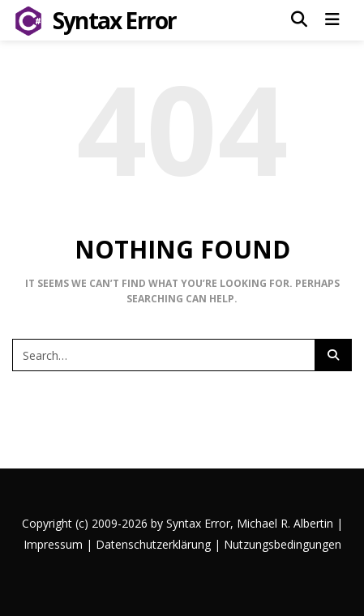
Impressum (53, 544)
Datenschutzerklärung (153, 544)
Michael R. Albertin (287, 523)
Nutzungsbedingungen (283, 544)
